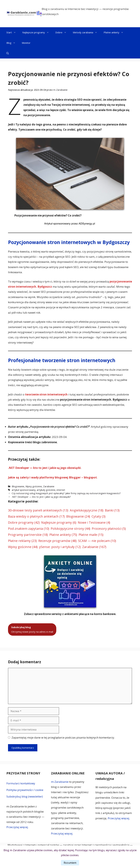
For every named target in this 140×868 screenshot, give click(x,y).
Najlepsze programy (37, 32)
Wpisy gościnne (34, 486)
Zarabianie (49, 486)
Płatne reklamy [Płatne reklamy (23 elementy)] (22, 541)
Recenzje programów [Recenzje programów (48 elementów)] (57, 541)
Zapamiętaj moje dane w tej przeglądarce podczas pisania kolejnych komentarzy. (63, 737)
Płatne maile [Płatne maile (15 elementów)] (91, 535)
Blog (13, 43)
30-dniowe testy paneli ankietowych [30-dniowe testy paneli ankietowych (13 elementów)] (38, 510)
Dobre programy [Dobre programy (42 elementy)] (24, 523)
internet (61, 490)
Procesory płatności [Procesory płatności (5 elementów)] (109, 529)
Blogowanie (18, 486)
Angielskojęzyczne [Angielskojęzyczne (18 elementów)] (87, 510)
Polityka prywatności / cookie (25, 790)
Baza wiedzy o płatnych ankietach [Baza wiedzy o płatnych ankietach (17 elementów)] (36, 516)
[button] (8, 53)
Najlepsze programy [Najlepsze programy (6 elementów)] (59, 523)
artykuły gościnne (46, 490)
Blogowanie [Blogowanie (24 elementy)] (78, 516)
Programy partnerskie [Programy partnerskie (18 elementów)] (28, 535)
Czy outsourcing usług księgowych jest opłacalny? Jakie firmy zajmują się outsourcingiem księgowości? (66, 493)
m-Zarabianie (60, 782)
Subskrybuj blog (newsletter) (25, 796)
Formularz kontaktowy (21, 783)
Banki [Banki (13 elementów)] (112, 510)
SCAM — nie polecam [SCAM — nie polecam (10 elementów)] (97, 541)
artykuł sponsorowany (24, 490)
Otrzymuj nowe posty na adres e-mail (32, 629)
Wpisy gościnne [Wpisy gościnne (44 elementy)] (23, 547)
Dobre (62, 32)
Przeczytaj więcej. (17, 827)
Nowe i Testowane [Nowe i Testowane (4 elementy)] (94, 523)
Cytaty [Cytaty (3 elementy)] (99, 516)
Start (13, 32)
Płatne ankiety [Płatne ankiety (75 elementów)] (63, 535)
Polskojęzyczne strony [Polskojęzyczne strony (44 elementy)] (70, 529)
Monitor (26, 43)
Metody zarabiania (87, 32)
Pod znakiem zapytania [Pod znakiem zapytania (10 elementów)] (29, 529)
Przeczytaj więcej (119, 818)
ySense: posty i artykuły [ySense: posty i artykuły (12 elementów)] (60, 547)
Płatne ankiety (115, 32)
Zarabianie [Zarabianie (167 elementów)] (94, 547)
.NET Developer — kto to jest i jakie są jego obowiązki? (41, 497)
